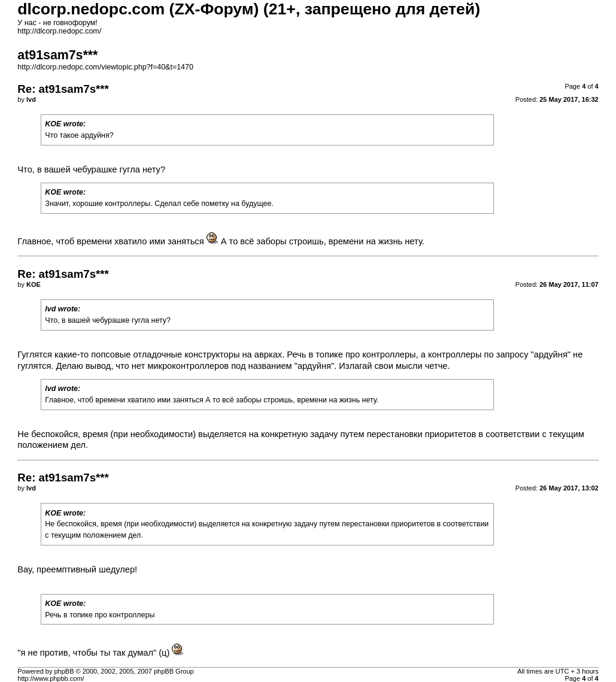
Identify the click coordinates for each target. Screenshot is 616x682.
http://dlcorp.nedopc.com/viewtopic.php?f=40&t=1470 (105, 67)
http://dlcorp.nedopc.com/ (59, 31)
